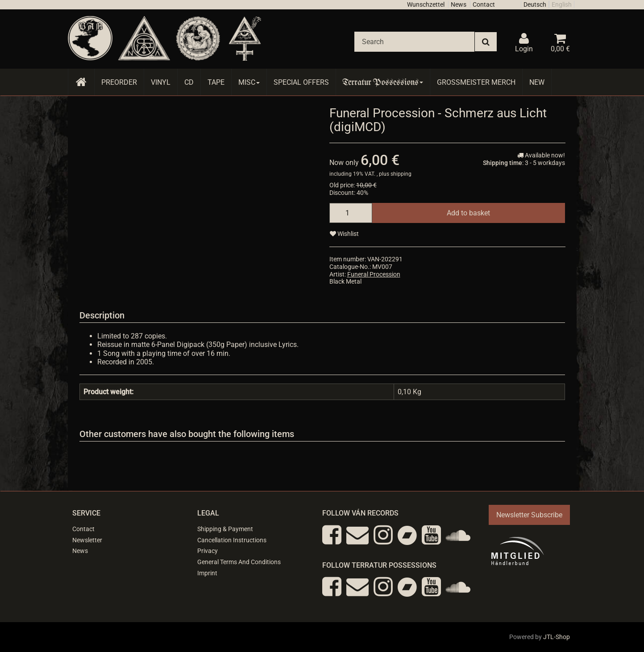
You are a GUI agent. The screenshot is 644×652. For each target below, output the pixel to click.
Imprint (207, 573)
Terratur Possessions (383, 82)
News (459, 4)
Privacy (208, 551)
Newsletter (87, 540)
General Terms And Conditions (239, 562)
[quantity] (351, 213)
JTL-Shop (557, 637)
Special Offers (301, 82)
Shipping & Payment (225, 529)
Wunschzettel (426, 4)
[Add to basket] (468, 213)
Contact (484, 4)
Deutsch (535, 4)
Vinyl (161, 82)
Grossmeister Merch (476, 82)
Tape (216, 82)
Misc (249, 82)
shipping (401, 174)
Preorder (119, 82)
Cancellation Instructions (232, 540)
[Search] (414, 42)
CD (189, 82)
